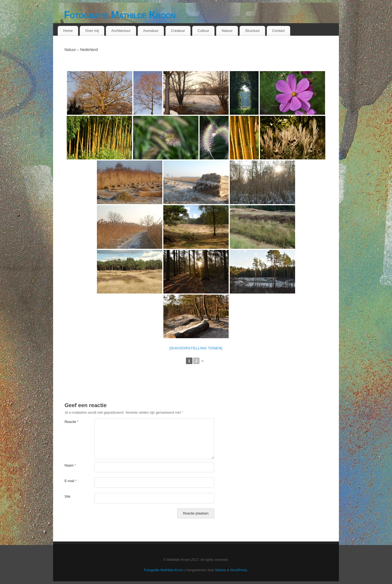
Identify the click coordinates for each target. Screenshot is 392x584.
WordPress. (239, 570)
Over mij (92, 31)
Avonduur (151, 31)
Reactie (71, 422)
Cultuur (203, 31)
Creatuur (178, 31)
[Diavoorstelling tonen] (196, 348)
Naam (70, 465)
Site (68, 497)
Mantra (221, 570)
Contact (278, 31)
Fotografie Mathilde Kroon (120, 15)
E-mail (71, 481)
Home (68, 31)
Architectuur (121, 31)
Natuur (227, 31)
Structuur (252, 31)
